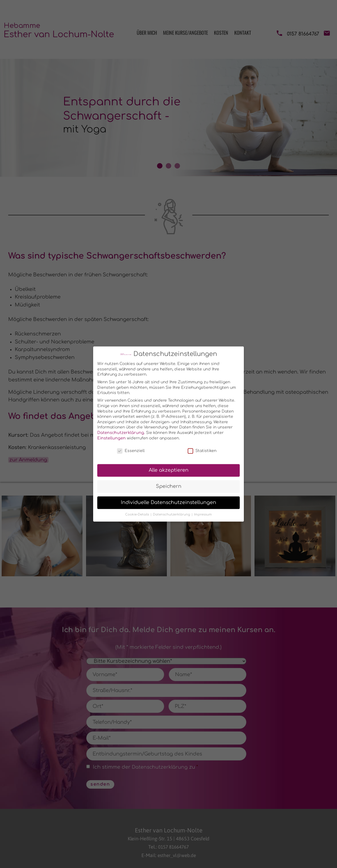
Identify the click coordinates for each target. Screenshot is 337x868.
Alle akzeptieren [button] (169, 467)
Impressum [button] (200, 511)
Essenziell (131, 447)
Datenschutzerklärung (119, 429)
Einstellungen (111, 435)
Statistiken (202, 447)
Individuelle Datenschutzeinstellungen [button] (168, 499)
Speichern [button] (169, 483)
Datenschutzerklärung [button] (172, 511)
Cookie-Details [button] (140, 511)
